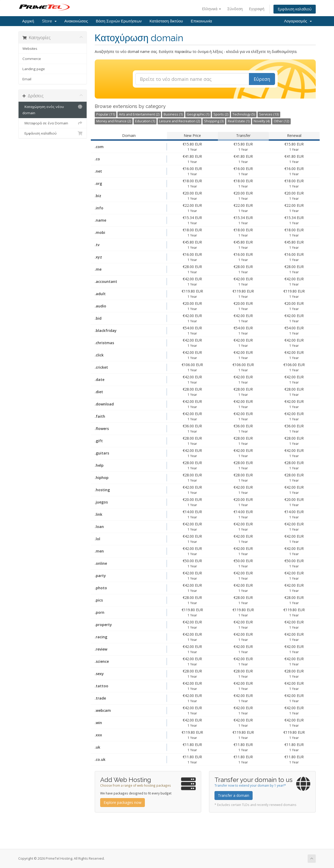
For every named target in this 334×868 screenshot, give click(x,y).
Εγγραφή (257, 9)
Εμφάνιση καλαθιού (295, 9)
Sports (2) (221, 114)
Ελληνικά (211, 9)
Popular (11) (106, 114)
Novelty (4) (262, 121)
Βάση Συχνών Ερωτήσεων (119, 21)
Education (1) (145, 121)
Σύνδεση (235, 9)
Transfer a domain (234, 795)
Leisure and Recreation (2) (180, 121)
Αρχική (28, 21)
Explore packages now (123, 802)
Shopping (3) (214, 121)
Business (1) (173, 114)
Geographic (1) (198, 114)
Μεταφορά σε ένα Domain (53, 123)
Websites (30, 48)
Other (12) (281, 121)
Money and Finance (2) (114, 121)
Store (49, 21)
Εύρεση (262, 79)
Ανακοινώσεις (76, 21)
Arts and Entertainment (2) (139, 114)
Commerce (32, 59)
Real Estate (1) (239, 121)
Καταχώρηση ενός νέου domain (53, 109)
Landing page (34, 69)
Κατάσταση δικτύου (166, 21)
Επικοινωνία (201, 21)
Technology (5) (244, 114)
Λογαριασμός (298, 21)
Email (27, 79)
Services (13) (269, 114)
